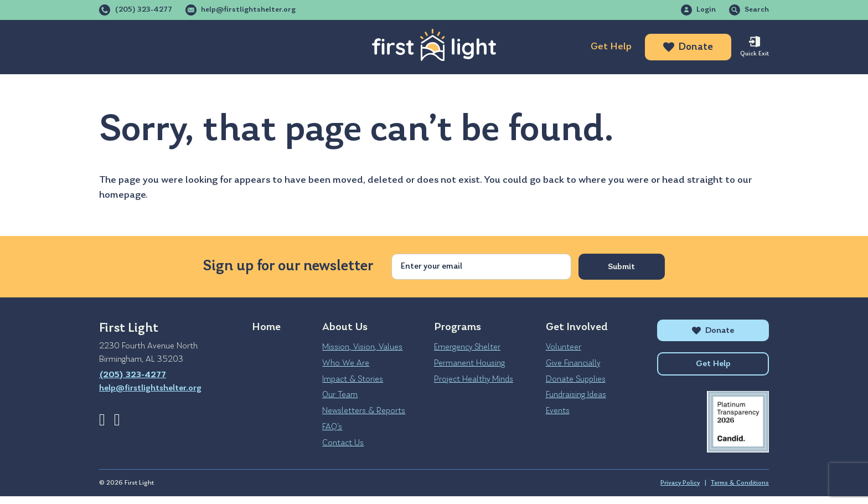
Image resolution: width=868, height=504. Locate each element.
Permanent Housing (469, 363)
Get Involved (291, 47)
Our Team (340, 395)
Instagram (117, 420)
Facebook (102, 420)
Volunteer (564, 347)
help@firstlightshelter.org (248, 10)
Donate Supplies (576, 379)
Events (558, 411)
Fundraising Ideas (576, 395)
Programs (203, 47)
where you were (614, 180)
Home (266, 327)
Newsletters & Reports (364, 411)
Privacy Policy (680, 491)
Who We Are (346, 363)
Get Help (611, 47)
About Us (123, 47)
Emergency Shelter (467, 347)
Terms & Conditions (740, 491)
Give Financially (573, 363)
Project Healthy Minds (474, 379)
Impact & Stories (353, 379)
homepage (122, 195)
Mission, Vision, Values (362, 347)
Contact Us (343, 443)
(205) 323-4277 (143, 10)
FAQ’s (332, 427)
